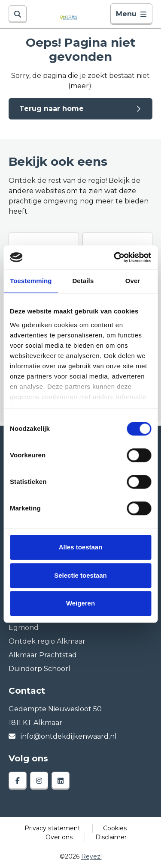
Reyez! (91, 856)
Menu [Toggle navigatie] (131, 14)
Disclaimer (111, 837)
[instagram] (39, 781)
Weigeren (80, 603)
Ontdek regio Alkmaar (47, 641)
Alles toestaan (81, 547)
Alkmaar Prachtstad (43, 655)
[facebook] (18, 781)
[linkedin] (61, 781)
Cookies (115, 828)
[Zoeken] (18, 14)
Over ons (59, 837)
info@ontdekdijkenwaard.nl (63, 736)
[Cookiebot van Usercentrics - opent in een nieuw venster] (115, 257)
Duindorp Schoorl (39, 669)
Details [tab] (83, 281)
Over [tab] (133, 281)
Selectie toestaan (80, 575)
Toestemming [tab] (31, 281)
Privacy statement (52, 828)
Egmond (24, 628)
